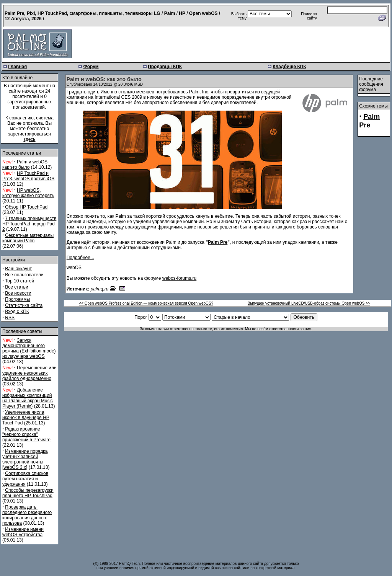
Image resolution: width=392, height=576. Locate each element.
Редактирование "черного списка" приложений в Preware (26, 434)
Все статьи (16, 287)
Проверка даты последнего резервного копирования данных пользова (27, 515)
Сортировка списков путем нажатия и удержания (25, 479)
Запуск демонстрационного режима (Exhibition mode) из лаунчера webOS (29, 348)
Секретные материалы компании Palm (28, 238)
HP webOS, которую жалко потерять (28, 193)
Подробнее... (80, 258)
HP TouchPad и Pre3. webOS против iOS (28, 176)
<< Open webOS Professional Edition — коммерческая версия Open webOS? (146, 303)
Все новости (18, 293)
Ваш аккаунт (18, 269)
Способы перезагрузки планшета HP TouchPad (28, 493)
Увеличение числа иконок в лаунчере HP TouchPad (26, 418)
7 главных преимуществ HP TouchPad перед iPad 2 (29, 224)
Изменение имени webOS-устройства (23, 532)
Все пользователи (24, 275)
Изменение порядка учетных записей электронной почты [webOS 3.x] (25, 459)
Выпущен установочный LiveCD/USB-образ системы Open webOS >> (309, 303)
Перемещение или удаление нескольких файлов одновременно (29, 373)
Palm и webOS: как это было (25, 165)
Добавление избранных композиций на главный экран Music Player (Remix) (28, 398)
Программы (17, 299)
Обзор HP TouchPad (26, 207)
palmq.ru (100, 289)
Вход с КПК (17, 312)
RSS (10, 318)
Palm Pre (218, 242)
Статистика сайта (24, 305)
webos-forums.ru (179, 278)
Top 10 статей (20, 281)
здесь (29, 139)
